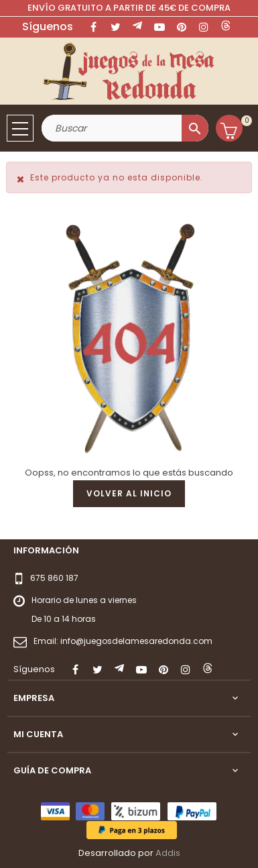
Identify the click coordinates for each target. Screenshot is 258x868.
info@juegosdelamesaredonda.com (136, 641)
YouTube (159, 27)
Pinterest (182, 27)
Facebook (93, 27)
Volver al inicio (129, 493)
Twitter (115, 27)
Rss (137, 27)
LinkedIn (226, 27)
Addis (168, 853)
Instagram (204, 27)
